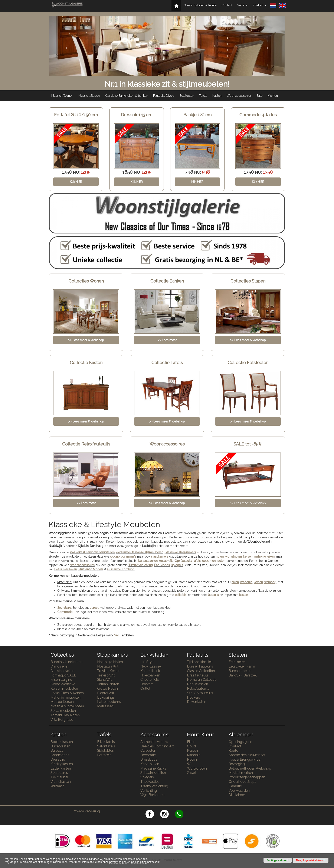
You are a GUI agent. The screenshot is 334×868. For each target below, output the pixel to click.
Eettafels (104, 755)
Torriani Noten (108, 684)
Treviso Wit (106, 675)
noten (220, 557)
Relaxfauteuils (198, 688)
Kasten (217, 96)
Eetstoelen (187, 96)
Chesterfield (150, 680)
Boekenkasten (62, 742)
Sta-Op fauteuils (200, 693)
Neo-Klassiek (151, 666)
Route (233, 750)
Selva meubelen (63, 711)
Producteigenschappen (247, 777)
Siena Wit (104, 680)
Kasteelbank (150, 671)
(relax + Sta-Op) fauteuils (176, 561)
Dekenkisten (197, 702)
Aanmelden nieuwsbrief (247, 755)
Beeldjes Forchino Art (157, 746)
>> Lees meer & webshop (248, 503)
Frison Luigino (61, 680)
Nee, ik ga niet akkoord (311, 860)
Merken (273, 96)
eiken (271, 557)
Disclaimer (237, 795)
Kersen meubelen (64, 688)
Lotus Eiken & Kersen (67, 693)
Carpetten (148, 750)
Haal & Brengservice (244, 759)
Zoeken (259, 5)
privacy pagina (118, 862)
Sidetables (105, 750)
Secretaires (59, 773)
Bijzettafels (106, 742)
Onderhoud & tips (242, 782)
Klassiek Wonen (62, 96)
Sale (260, 96)
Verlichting (149, 791)
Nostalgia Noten (110, 662)
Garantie (235, 786)
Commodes (60, 755)
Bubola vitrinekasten (66, 662)
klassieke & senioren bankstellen (92, 552)
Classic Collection (201, 671)
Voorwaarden (239, 791)
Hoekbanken (150, 675)
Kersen (192, 750)
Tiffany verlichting (154, 786)
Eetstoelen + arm (242, 666)
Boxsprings (106, 697)
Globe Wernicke (63, 684)
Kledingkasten (62, 764)
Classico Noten (62, 671)
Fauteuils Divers (164, 96)
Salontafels (106, 746)
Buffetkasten (60, 746)
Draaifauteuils (198, 675)
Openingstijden (240, 742)
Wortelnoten (197, 768)
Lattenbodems (109, 702)
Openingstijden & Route (200, 5)
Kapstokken (150, 764)
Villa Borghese (62, 720)
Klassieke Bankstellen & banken (126, 96)
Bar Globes (162, 565)
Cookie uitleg (139, 862)
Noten (192, 759)
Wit (190, 764)
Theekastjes (150, 782)
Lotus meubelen (66, 569)
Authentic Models (91, 569)
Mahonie (194, 755)
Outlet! (146, 688)
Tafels (203, 96)
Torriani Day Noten (65, 715)
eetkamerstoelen (214, 561)
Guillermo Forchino (121, 569)
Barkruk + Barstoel (243, 675)
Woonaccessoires (239, 96)
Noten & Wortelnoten (67, 706)
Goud (191, 746)
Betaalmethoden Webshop (250, 768)
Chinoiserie (59, 666)
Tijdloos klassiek (200, 662)
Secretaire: (64, 608)
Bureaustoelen (240, 671)
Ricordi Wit (106, 693)
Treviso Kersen (109, 671)
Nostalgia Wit (108, 666)
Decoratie (148, 755)
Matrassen (105, 706)
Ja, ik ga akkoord (278, 860)
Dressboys (149, 759)
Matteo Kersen (62, 702)
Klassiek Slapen (89, 96)
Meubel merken (241, 773)
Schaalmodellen (153, 773)
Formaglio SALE (63, 675)
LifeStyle (147, 662)
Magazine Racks (153, 768)
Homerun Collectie (202, 680)
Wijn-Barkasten (152, 795)
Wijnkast (57, 786)
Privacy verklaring (86, 811)
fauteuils (213, 595)
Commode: (65, 612)
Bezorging (237, 764)
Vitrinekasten (61, 782)
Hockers (147, 684)
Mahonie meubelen (66, 697)
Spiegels (147, 777)
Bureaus (57, 750)
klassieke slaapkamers (181, 552)
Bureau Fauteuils (200, 666)
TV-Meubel (59, 777)
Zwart (192, 773)
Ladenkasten (61, 768)
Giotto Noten (107, 688)
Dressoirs (58, 759)
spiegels (177, 565)
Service (242, 5)
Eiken (191, 742)
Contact (227, 5)
